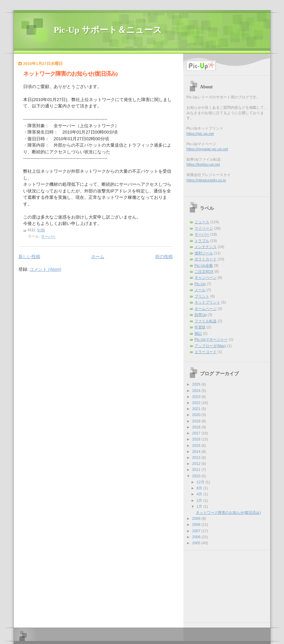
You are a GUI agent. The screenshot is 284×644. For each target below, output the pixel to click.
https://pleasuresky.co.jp (206, 180)
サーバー (48, 236)
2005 (197, 543)
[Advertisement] (222, 584)
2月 (200, 500)
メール (200, 290)
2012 (197, 464)
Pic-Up (200, 284)
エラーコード (206, 352)
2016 (197, 439)
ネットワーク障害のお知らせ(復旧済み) (70, 74)
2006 (197, 537)
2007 (197, 531)
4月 (200, 494)
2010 (197, 476)
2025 (197, 384)
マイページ (204, 228)
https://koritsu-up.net (203, 164)
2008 (197, 525)
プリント (202, 296)
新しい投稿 (29, 257)
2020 (197, 415)
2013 (197, 458)
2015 (197, 446)
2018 (197, 427)
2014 (197, 452)
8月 (200, 488)
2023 (197, 397)
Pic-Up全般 (204, 265)
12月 (201, 482)
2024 (197, 391)
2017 (197, 433)
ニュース (202, 222)
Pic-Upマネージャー (211, 339)
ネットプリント (207, 302)
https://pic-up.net (200, 134)
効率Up (201, 315)
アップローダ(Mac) (210, 346)
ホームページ (206, 309)
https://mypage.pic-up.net (207, 149)
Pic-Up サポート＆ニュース (108, 30)
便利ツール (204, 253)
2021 (197, 409)
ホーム (98, 257)
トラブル (202, 241)
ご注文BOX (204, 271)
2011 (197, 470)
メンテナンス (206, 247)
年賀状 (200, 327)
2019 (197, 421)
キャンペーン (206, 277)
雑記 (198, 333)
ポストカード (206, 259)
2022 (197, 403)
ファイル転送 (206, 321)
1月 (200, 506)
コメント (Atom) (45, 269)
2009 (197, 518)
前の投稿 (164, 257)
